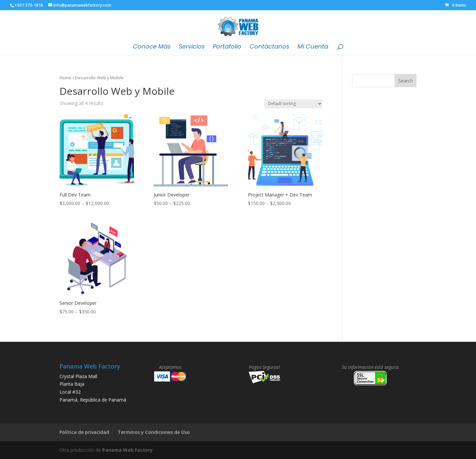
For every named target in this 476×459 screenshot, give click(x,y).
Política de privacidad (84, 432)
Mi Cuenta (313, 47)
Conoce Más (152, 47)
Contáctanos (269, 47)
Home (65, 78)
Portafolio (227, 47)
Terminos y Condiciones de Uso (154, 432)
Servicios (192, 47)
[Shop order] (293, 104)
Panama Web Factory (127, 450)
